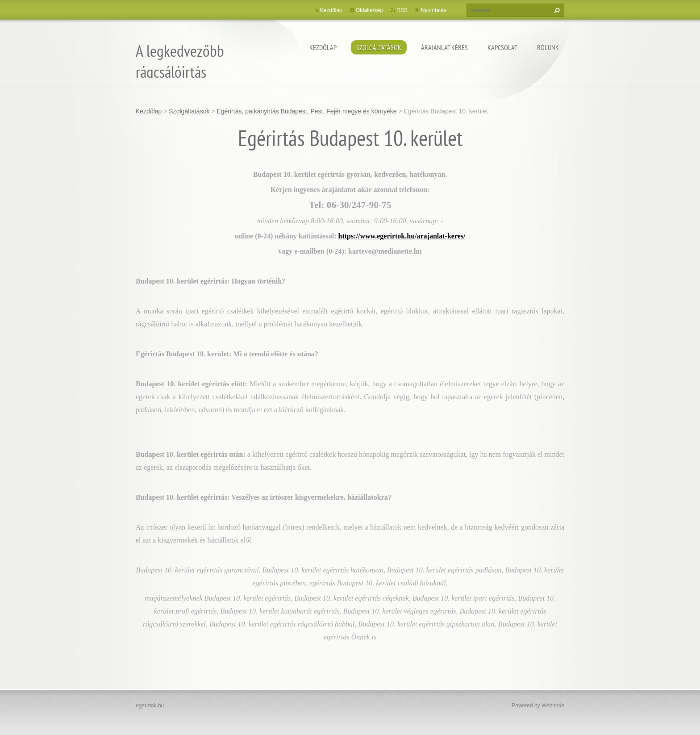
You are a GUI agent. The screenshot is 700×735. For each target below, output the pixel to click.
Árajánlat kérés (444, 47)
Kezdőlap (323, 47)
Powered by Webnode (538, 706)
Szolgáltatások (379, 47)
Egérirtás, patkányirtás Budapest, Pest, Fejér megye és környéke (306, 111)
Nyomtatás (434, 10)
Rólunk (548, 47)
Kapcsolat (502, 47)
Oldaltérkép (369, 10)
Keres (556, 10)
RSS (402, 10)
